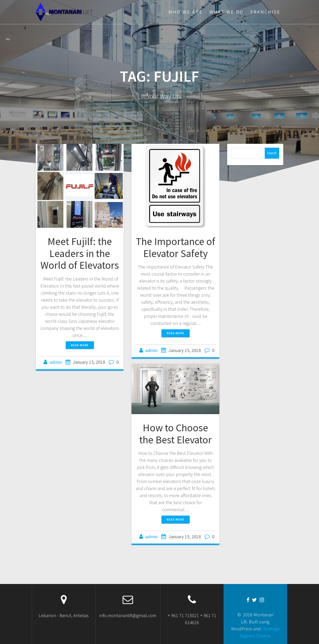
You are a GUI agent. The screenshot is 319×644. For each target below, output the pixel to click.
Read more (80, 345)
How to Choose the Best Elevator (176, 434)
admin (56, 362)
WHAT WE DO (227, 12)
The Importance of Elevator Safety (176, 247)
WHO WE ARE (186, 12)
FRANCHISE (265, 12)
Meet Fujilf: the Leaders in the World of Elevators (80, 253)
